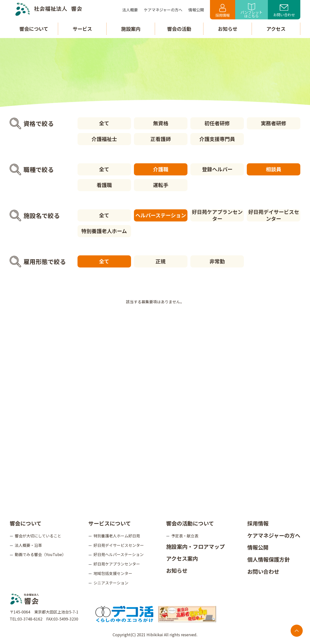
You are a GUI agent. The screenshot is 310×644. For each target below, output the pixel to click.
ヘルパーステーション (161, 215)
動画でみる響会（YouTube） (40, 554)
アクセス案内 (182, 558)
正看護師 (161, 139)
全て (104, 123)
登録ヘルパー (217, 169)
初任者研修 (217, 123)
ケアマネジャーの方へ (274, 535)
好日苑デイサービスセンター (274, 215)
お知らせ (177, 570)
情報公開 (258, 547)
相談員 (274, 169)
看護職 (104, 185)
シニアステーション (111, 583)
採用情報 (223, 11)
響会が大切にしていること (38, 536)
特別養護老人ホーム (104, 231)
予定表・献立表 (185, 536)
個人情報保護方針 (269, 559)
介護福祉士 (104, 139)
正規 (161, 261)
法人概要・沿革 (28, 545)
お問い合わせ (284, 11)
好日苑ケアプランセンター (217, 215)
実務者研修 (274, 123)
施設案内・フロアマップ (195, 546)
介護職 (161, 169)
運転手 (161, 185)
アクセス (276, 29)
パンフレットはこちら (252, 11)
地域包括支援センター (113, 573)
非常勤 (217, 261)
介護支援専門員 (217, 139)
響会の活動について (190, 523)
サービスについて (110, 523)
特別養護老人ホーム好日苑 (117, 536)
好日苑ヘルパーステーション (119, 554)
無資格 (161, 123)
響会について (26, 523)
